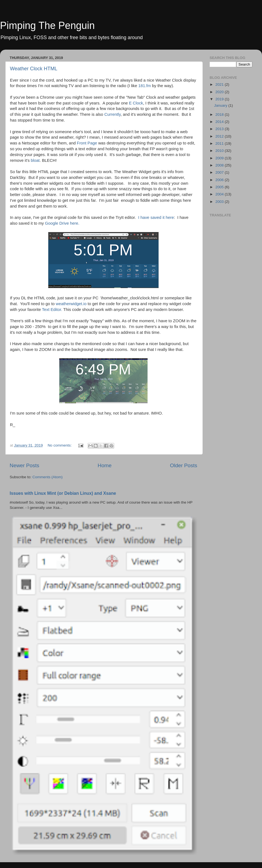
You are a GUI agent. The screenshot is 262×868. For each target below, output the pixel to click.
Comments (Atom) (48, 477)
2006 (220, 180)
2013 (220, 129)
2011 (220, 143)
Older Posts (184, 465)
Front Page (87, 143)
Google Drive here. (62, 223)
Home (105, 465)
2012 (220, 136)
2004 (220, 194)
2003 (220, 202)
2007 (220, 172)
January (221, 105)
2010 (220, 151)
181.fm (145, 86)
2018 (220, 115)
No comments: (60, 445)
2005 (220, 187)
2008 (220, 165)
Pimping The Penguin (47, 25)
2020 (220, 92)
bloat (35, 160)
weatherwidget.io (71, 304)
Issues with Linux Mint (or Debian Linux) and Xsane (63, 493)
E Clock (136, 103)
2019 (220, 99)
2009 (220, 158)
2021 (220, 84)
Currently (112, 114)
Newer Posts (24, 465)
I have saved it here (156, 217)
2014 (220, 122)
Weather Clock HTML (34, 69)
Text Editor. (52, 310)
